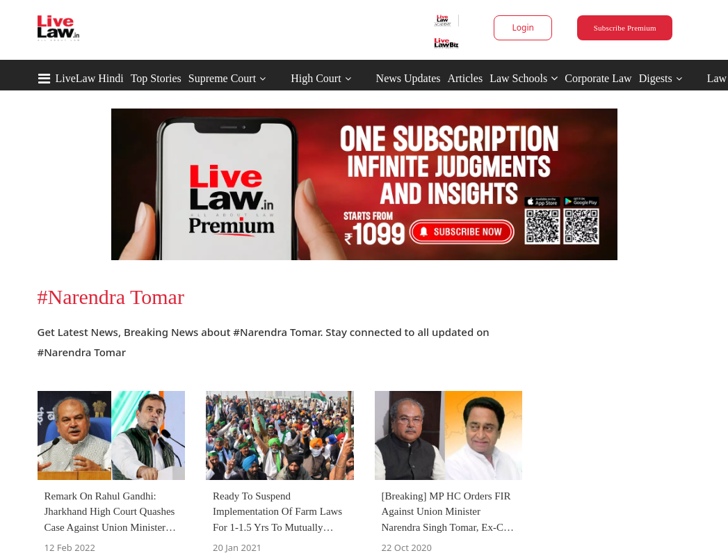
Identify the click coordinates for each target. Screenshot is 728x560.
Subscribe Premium (625, 28)
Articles (465, 78)
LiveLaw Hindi (90, 78)
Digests (656, 78)
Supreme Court (222, 78)
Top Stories (156, 78)
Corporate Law (598, 78)
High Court (316, 78)
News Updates (409, 78)
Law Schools (524, 78)
